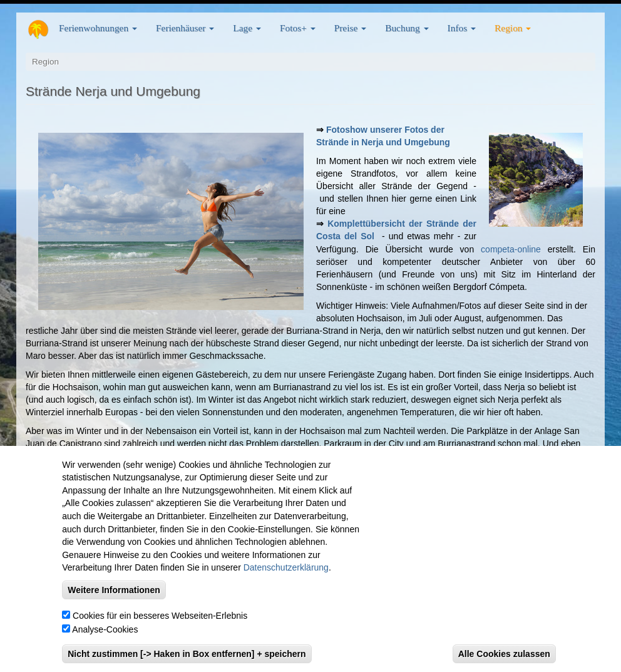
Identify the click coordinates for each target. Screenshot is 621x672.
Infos (462, 28)
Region (513, 28)
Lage (247, 28)
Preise (350, 28)
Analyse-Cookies (105, 631)
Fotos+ (298, 28)
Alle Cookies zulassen (504, 655)
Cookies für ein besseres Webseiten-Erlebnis (160, 617)
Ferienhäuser (185, 28)
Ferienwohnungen (98, 28)
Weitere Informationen (114, 591)
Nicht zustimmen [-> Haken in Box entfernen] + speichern (187, 655)
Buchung (407, 28)
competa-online (511, 249)
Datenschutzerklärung (286, 569)
